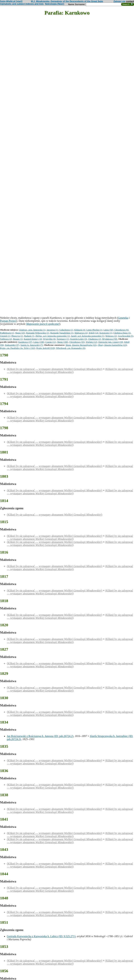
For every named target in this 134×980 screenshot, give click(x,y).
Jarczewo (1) (52, 330)
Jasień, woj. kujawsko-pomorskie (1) (88, 336)
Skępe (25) (20, 333)
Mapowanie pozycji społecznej (43, 324)
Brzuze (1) (18, 339)
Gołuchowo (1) (66, 330)
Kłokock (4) (80, 330)
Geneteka (123, 318)
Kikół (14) (94, 333)
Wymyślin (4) (49, 339)
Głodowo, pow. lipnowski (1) (32, 330)
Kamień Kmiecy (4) (33, 339)
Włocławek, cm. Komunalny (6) (71, 348)
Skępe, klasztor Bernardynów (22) (81, 345)
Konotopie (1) (106, 333)
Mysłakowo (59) (110, 339)
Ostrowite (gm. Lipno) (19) (111, 342)
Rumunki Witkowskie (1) (38, 333)
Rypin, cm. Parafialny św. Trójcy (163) (18, 348)
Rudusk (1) (29, 336)
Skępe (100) (63, 342)
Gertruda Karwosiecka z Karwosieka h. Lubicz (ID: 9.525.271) (41, 936)
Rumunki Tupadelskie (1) (62, 333)
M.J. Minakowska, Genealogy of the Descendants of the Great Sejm (67, 1)
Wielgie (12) (91, 342)
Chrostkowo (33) (77, 342)
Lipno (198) (39, 342)
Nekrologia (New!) (54, 4)
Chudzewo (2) (95, 339)
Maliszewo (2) (81, 333)
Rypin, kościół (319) (46, 348)
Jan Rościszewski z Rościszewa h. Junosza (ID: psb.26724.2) (40, 736)
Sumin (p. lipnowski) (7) (32, 345)
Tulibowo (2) (6, 339)
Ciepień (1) (5, 336)
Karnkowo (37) (25, 342)
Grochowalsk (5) (126, 336)
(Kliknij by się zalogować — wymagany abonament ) (55, 369)
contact (130, 1)
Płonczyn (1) (17, 336)
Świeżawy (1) (63, 339)
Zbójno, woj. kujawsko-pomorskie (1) (53, 336)
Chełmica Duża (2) (122, 333)
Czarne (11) (51, 342)
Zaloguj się (119, 1)
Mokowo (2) (111, 336)
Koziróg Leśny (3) (79, 339)
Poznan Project (8, 321)
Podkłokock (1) (7, 333)
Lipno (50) (108, 330)
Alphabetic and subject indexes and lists (22, 4)
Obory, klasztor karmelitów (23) (112, 345)
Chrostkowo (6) (121, 330)
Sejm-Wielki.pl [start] (11, 1)
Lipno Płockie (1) (94, 330)
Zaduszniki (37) (12, 345)
